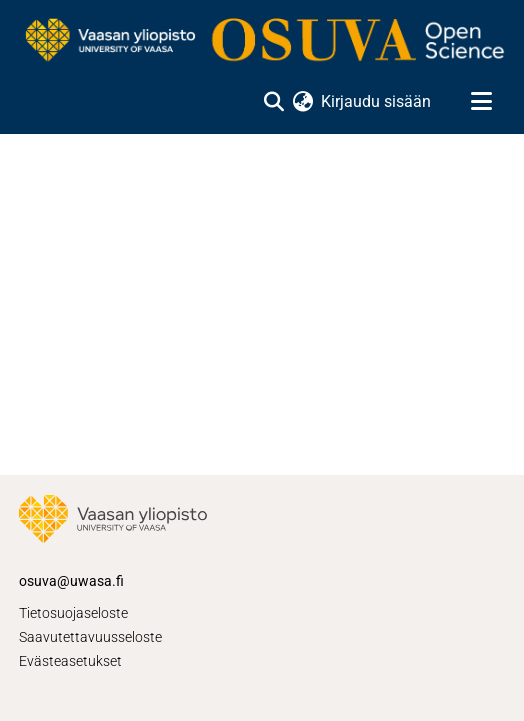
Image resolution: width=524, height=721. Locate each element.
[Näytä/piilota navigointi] (481, 102)
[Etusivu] (262, 41)
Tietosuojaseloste (73, 613)
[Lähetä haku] (273, 102)
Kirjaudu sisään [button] (377, 101)
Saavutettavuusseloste (90, 637)
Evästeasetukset (70, 661)
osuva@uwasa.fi (71, 581)
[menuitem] (302, 102)
